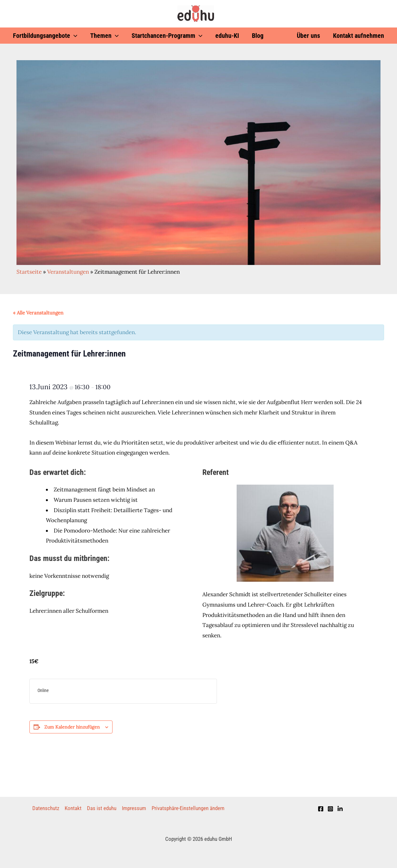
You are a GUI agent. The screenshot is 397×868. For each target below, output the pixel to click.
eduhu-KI (227, 36)
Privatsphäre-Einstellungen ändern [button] (188, 808)
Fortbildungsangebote (45, 36)
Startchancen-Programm (167, 36)
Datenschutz (46, 808)
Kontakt (73, 808)
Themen (104, 36)
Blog (258, 36)
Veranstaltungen (68, 272)
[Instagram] (330, 809)
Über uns (308, 36)
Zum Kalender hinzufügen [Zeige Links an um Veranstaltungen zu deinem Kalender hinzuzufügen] (72, 727)
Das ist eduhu (102, 808)
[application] (74, 36)
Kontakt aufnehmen (359, 36)
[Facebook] (321, 809)
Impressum (134, 808)
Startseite (29, 272)
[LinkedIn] (340, 809)
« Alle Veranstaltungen (38, 313)
